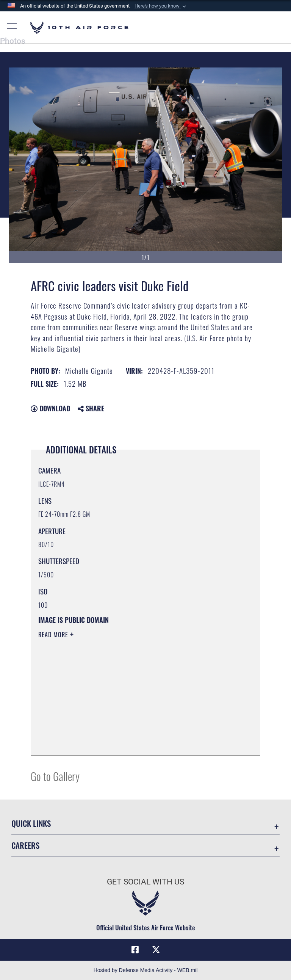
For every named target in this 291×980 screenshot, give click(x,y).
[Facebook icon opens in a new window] (135, 950)
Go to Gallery (55, 776)
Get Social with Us (145, 882)
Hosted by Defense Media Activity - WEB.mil (146, 970)
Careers (25, 845)
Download (50, 408)
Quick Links (31, 823)
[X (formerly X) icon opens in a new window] (156, 950)
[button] (161, 6)
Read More (54, 635)
